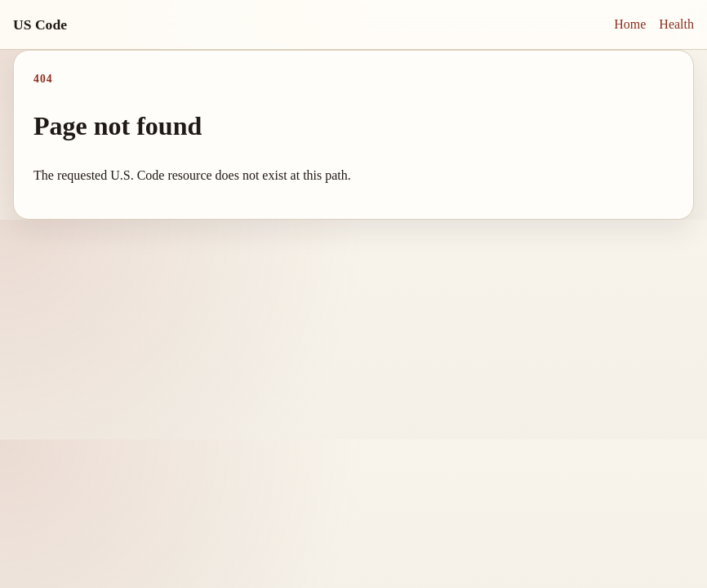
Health (676, 24)
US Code (40, 24)
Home (630, 24)
